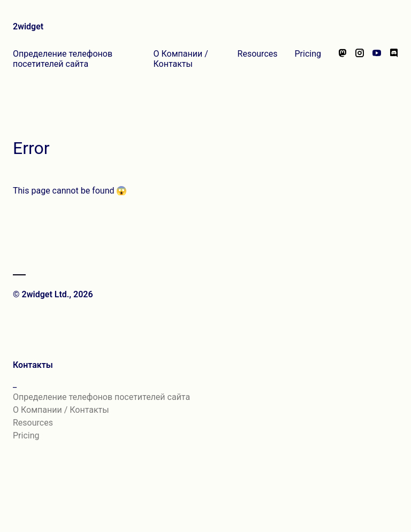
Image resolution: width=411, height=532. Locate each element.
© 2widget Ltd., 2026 (53, 294)
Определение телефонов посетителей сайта (63, 59)
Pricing (308, 54)
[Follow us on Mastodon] (342, 59)
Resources (258, 54)
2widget (28, 26)
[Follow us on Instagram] (360, 59)
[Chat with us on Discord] (394, 59)
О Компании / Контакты (181, 59)
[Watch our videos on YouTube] (377, 59)
